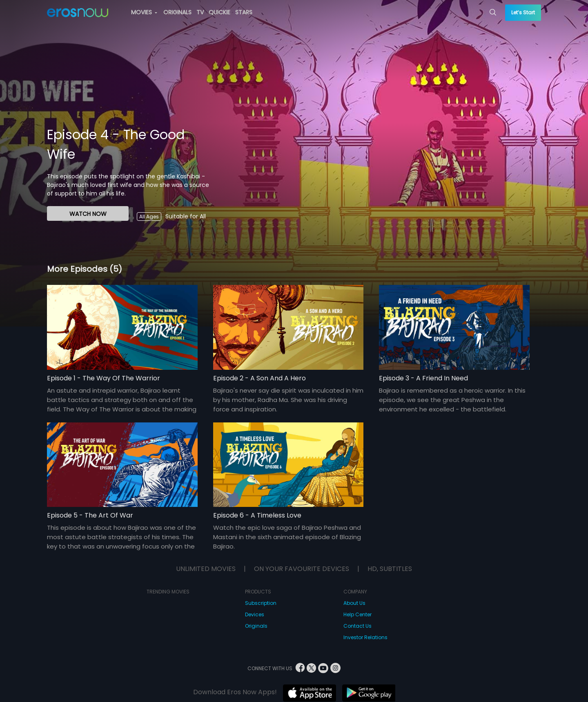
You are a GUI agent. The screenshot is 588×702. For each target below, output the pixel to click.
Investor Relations (365, 637)
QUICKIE (219, 12)
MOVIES (144, 12)
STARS (244, 12)
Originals (256, 626)
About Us (354, 603)
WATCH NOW (88, 214)
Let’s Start (523, 12)
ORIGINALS (177, 12)
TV (200, 12)
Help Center (357, 614)
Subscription (261, 603)
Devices (255, 614)
